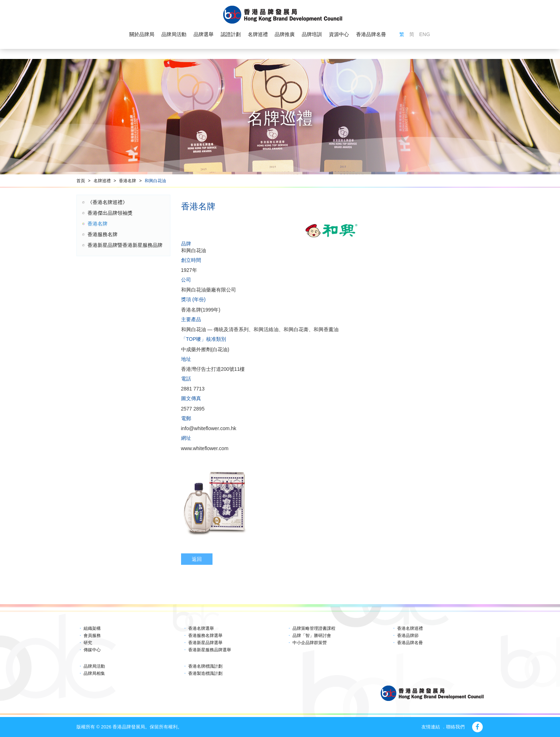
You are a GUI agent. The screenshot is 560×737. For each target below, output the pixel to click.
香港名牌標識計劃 (205, 666)
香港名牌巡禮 (410, 628)
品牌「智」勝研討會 (312, 636)
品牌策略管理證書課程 (314, 628)
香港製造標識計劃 (205, 673)
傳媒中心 (92, 650)
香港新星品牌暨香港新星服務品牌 (125, 245)
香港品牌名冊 (371, 34)
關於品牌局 (142, 34)
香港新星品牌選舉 (205, 643)
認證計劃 (231, 34)
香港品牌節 (408, 636)
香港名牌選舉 (201, 628)
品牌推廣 (285, 34)
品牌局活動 (174, 34)
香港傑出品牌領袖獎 (110, 213)
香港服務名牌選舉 (205, 636)
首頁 (81, 181)
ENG (425, 34)
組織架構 (92, 628)
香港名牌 (127, 181)
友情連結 (431, 727)
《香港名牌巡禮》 (107, 202)
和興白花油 (155, 181)
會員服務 (92, 636)
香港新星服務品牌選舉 (210, 650)
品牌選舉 (204, 34)
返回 (197, 559)
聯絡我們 (455, 727)
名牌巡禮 (257, 34)
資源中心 (339, 34)
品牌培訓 (312, 34)
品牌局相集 (94, 673)
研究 (88, 643)
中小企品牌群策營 (310, 643)
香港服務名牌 (102, 234)
